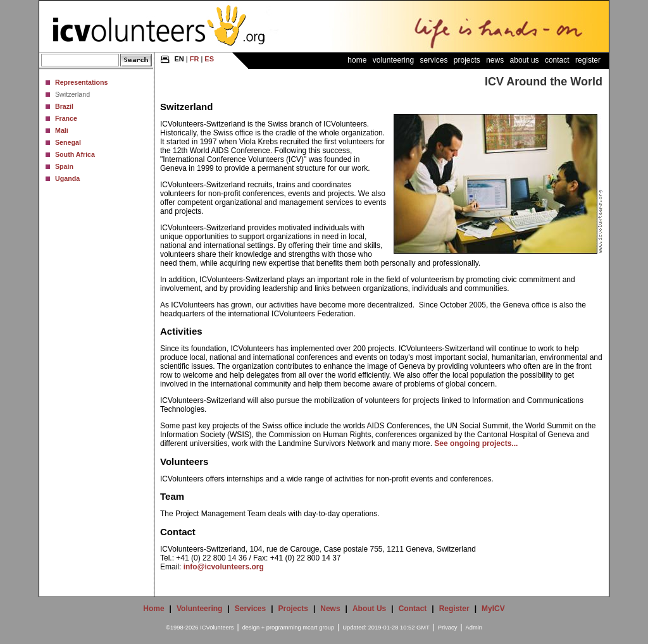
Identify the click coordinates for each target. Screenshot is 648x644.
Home (357, 60)
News (495, 60)
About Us (525, 60)
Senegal (68, 142)
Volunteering (393, 60)
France (66, 118)
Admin (474, 628)
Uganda (67, 178)
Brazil (64, 106)
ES (209, 59)
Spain (64, 166)
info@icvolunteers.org (224, 567)
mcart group (318, 628)
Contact (557, 60)
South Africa (75, 154)
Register (588, 60)
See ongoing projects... (476, 443)
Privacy (448, 628)
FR (195, 59)
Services (433, 60)
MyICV (493, 609)
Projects (467, 60)
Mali (62, 130)
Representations (82, 82)
